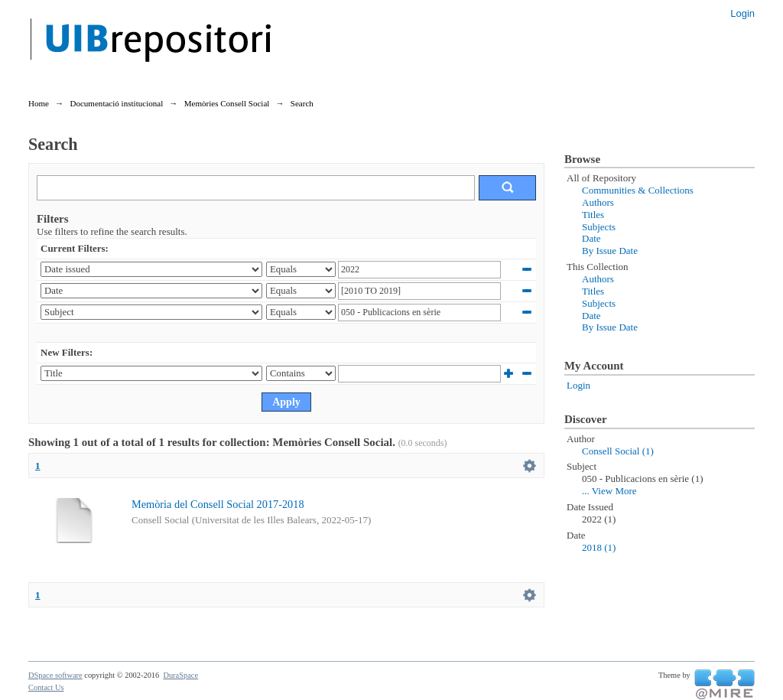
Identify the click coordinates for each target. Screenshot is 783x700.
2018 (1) (599, 547)
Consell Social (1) (618, 451)
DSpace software (55, 675)
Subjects (599, 227)
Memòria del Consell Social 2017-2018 (218, 504)
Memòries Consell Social (227, 103)
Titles (593, 215)
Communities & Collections (638, 190)
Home (39, 103)
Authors (598, 202)
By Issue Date (610, 251)
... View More (609, 491)
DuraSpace (180, 675)
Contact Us (46, 687)
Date (591, 238)
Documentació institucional (116, 103)
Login (742, 13)
